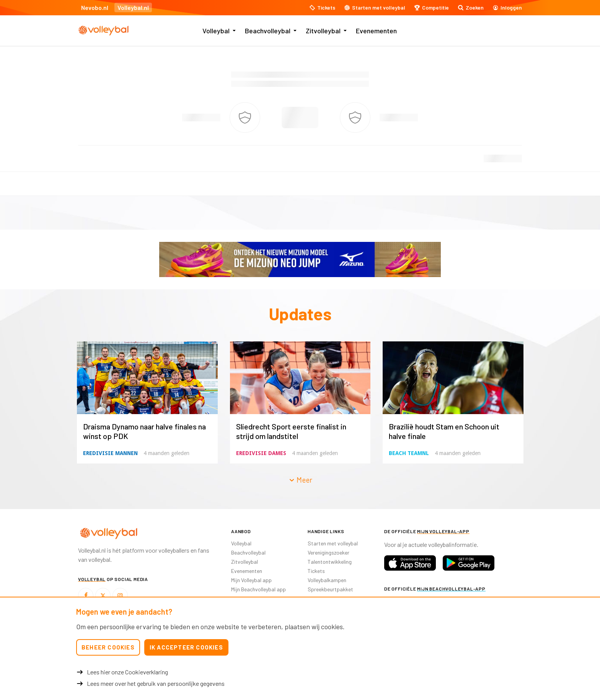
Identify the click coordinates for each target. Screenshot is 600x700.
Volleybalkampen (327, 580)
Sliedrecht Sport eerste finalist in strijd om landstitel (291, 431)
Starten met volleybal (333, 543)
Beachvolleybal (268, 31)
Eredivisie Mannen (110, 453)
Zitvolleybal (323, 31)
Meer (300, 480)
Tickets (316, 571)
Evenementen (376, 31)
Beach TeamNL (409, 453)
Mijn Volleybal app (251, 580)
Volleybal (216, 31)
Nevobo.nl (95, 7)
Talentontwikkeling (330, 562)
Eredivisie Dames (261, 453)
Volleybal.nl (133, 7)
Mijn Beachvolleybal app (258, 589)
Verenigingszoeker (329, 552)
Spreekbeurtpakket (330, 589)
